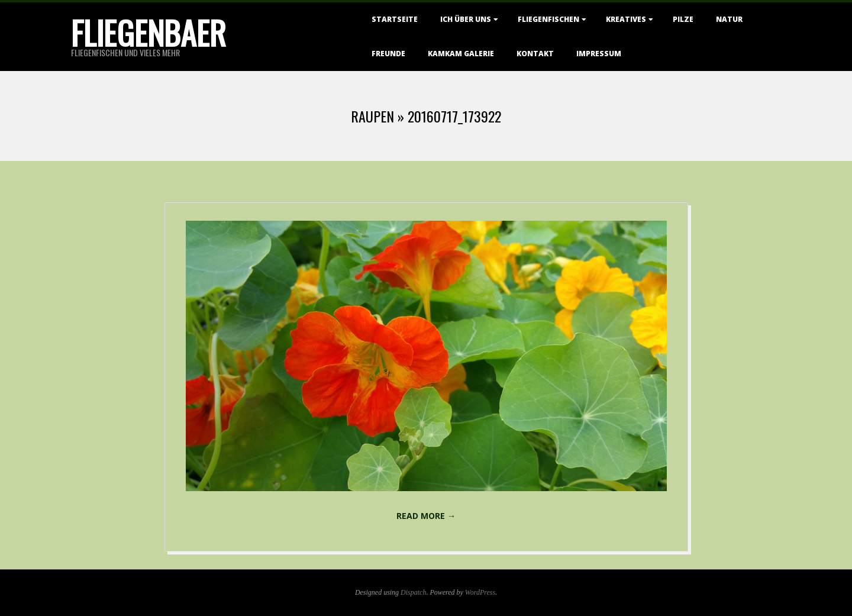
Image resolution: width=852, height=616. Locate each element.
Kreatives (626, 19)
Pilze (683, 19)
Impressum (599, 54)
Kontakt (535, 54)
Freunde (388, 54)
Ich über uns (466, 19)
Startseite (395, 19)
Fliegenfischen (548, 19)
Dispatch (413, 592)
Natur (729, 19)
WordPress (480, 592)
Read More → (426, 516)
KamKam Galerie (461, 54)
